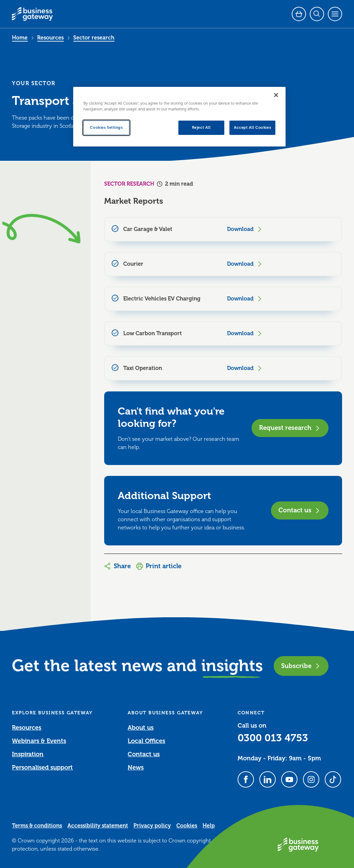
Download (245, 229)
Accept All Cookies (252, 128)
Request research (290, 428)
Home (20, 38)
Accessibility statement (98, 826)
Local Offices (146, 741)
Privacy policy (152, 826)
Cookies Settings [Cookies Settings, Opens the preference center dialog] (106, 128)
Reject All (201, 128)
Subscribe (301, 666)
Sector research (94, 38)
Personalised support (42, 768)
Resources (50, 38)
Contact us (300, 510)
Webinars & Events (39, 741)
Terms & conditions (37, 826)
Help (209, 826)
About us (141, 728)
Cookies (187, 826)
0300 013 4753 (273, 738)
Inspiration (28, 754)
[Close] (276, 95)
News (136, 768)
